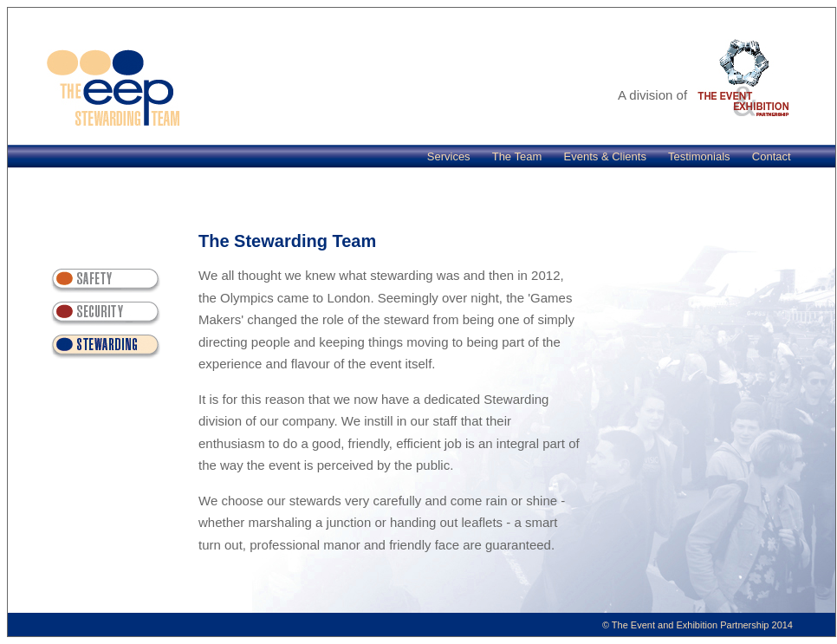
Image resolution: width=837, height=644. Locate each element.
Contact (772, 156)
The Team (517, 156)
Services (449, 156)
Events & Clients (605, 156)
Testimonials (699, 156)
